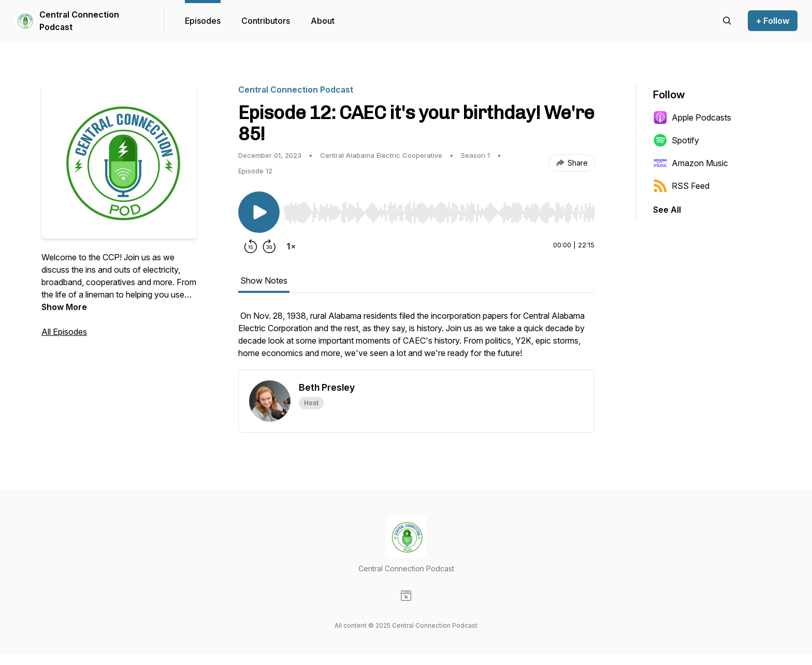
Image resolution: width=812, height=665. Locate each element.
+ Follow (773, 21)
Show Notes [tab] (264, 280)
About (323, 21)
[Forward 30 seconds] (269, 246)
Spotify (676, 140)
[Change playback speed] (291, 246)
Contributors (266, 21)
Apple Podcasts (692, 117)
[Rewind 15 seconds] (251, 246)
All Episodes (64, 332)
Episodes (203, 21)
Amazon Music (691, 163)
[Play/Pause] (259, 212)
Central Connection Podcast (79, 21)
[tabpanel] (416, 339)
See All (667, 210)
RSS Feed (681, 186)
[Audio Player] (439, 210)
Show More (64, 307)
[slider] (439, 213)
